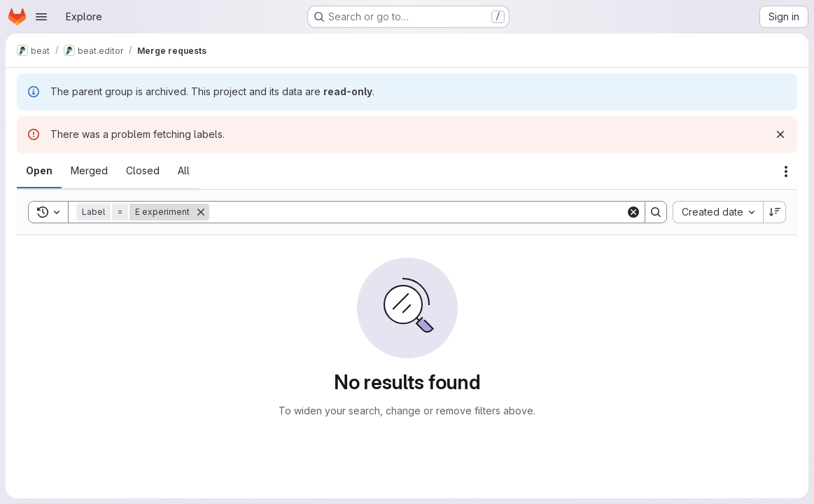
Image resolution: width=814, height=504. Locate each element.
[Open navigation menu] (41, 17)
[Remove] (201, 212)
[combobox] (718, 212)
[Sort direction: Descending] (775, 212)
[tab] (39, 171)
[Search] (417, 212)
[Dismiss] (780, 134)
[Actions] (786, 171)
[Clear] (633, 212)
